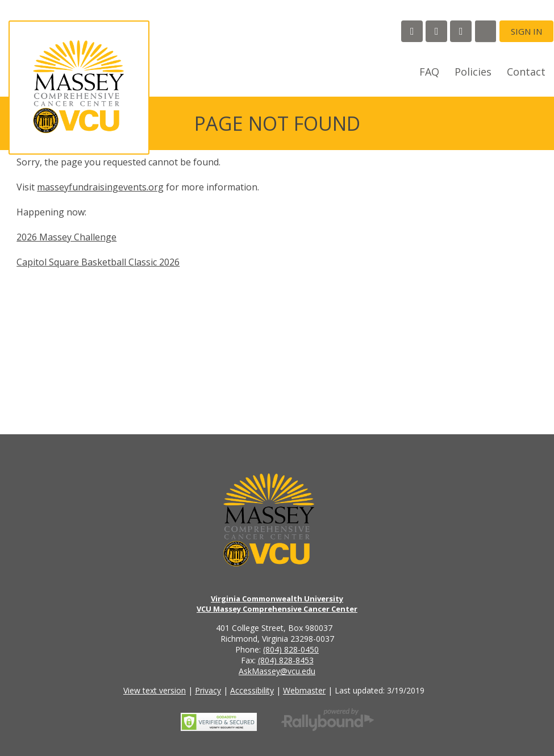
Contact (526, 72)
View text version (155, 690)
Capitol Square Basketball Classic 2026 (98, 262)
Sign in (526, 31)
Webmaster (304, 690)
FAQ (429, 72)
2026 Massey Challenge (66, 237)
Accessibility (252, 690)
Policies (473, 72)
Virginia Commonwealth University (277, 599)
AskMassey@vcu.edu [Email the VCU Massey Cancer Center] (277, 671)
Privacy (208, 690)
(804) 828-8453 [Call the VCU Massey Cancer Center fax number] (286, 660)
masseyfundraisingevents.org (100, 187)
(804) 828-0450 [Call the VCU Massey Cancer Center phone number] (291, 649)
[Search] (486, 31)
